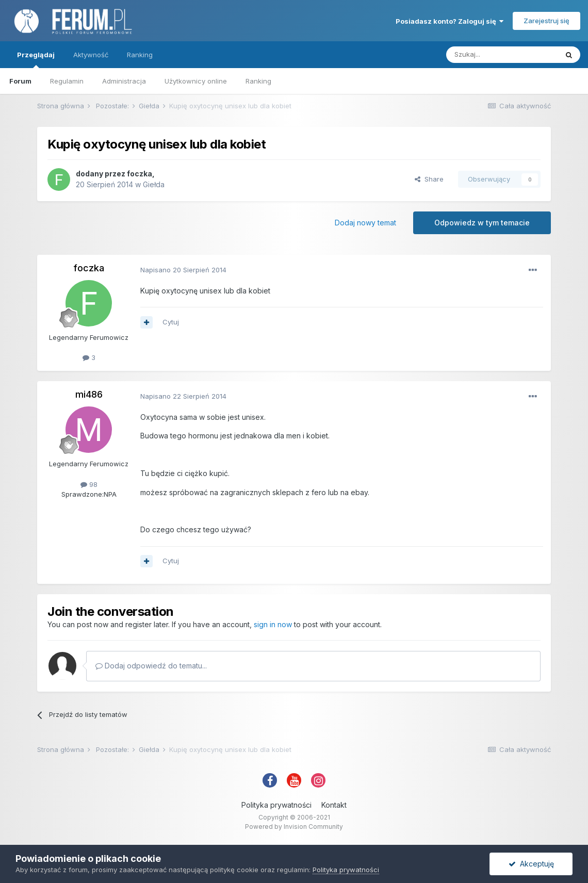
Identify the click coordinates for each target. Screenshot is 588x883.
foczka (140, 174)
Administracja (124, 81)
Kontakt (334, 805)
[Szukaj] (502, 55)
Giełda (154, 184)
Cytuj (171, 322)
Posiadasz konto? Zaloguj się (450, 21)
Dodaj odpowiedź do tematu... (151, 666)
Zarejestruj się (546, 21)
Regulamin (67, 81)
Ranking (258, 81)
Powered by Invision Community (294, 827)
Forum (20, 81)
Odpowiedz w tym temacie (482, 223)
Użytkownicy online (196, 81)
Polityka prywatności (276, 805)
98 (89, 484)
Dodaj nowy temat (365, 223)
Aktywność (91, 55)
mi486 (89, 394)
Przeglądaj (36, 59)
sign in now (273, 624)
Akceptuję (531, 864)
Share (429, 179)
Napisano (183, 270)
